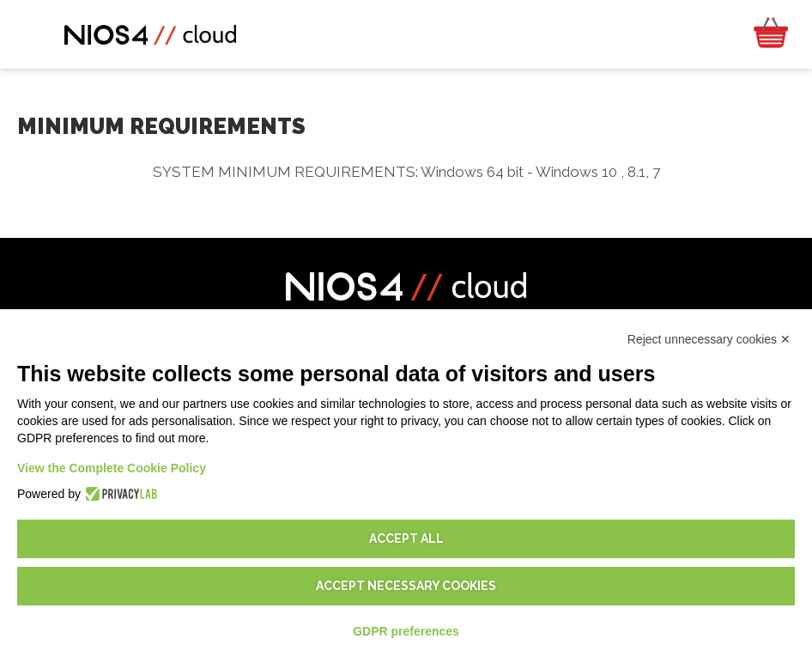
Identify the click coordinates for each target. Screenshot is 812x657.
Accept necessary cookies (406, 586)
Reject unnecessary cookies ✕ (709, 339)
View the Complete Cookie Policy (112, 468)
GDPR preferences (406, 631)
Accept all (406, 538)
